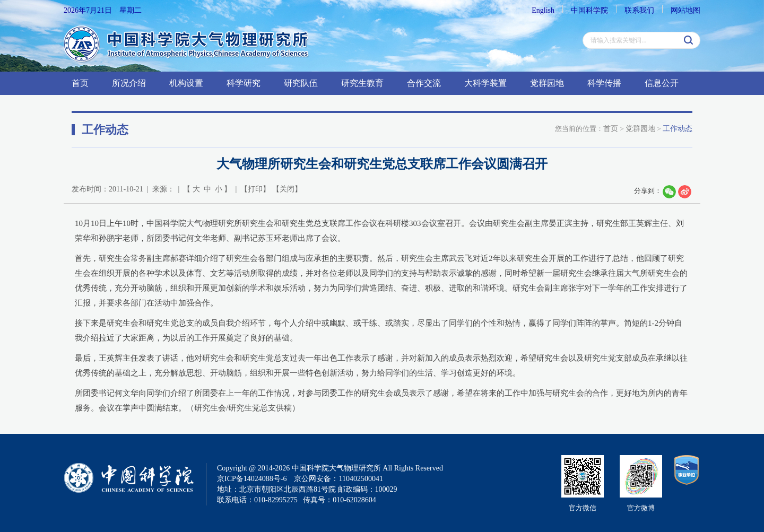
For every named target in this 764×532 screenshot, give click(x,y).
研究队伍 (301, 83)
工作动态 (678, 129)
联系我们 (639, 10)
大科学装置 (485, 83)
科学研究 (244, 83)
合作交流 (424, 83)
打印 (255, 189)
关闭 (287, 189)
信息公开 (662, 83)
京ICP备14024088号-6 (252, 479)
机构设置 (186, 83)
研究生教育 (362, 83)
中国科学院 (589, 10)
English (543, 10)
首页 (80, 83)
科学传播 (604, 83)
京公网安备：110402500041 (338, 479)
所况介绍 (129, 83)
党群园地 (547, 83)
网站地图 (685, 10)
